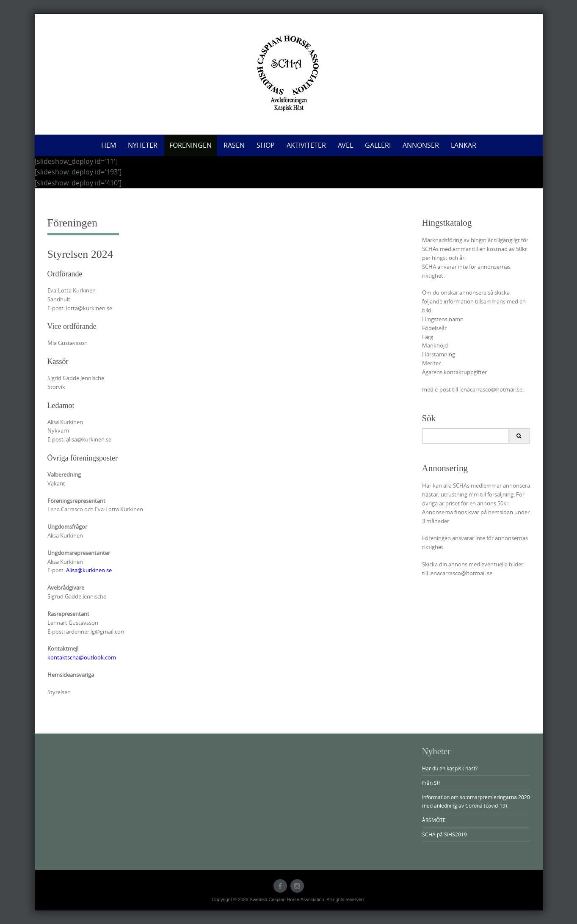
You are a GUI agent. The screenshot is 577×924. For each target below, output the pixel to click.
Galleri (378, 145)
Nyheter (143, 145)
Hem (109, 145)
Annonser (421, 145)
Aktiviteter (306, 145)
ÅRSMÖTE (434, 820)
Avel (345, 145)
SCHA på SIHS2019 (444, 834)
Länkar (464, 145)
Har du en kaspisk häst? (450, 768)
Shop (266, 145)
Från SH (431, 783)
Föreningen (190, 145)
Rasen (234, 145)
